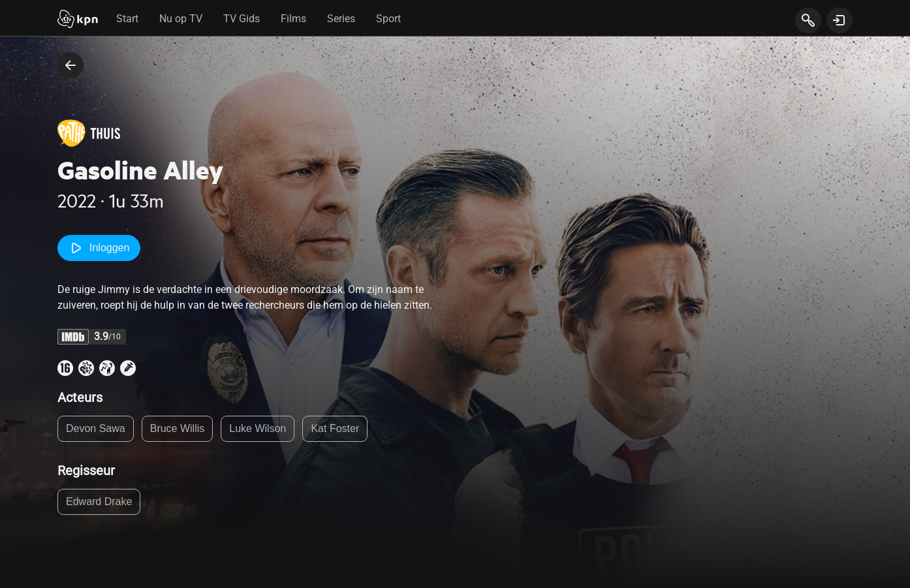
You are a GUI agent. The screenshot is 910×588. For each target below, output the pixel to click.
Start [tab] (127, 19)
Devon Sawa (96, 428)
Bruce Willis (178, 428)
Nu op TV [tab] (181, 19)
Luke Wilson (258, 428)
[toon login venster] (839, 20)
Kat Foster (335, 428)
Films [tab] (293, 19)
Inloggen (99, 248)
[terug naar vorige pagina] (71, 65)
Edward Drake (99, 502)
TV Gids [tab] (242, 19)
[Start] (78, 20)
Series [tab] (341, 19)
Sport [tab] (388, 19)
